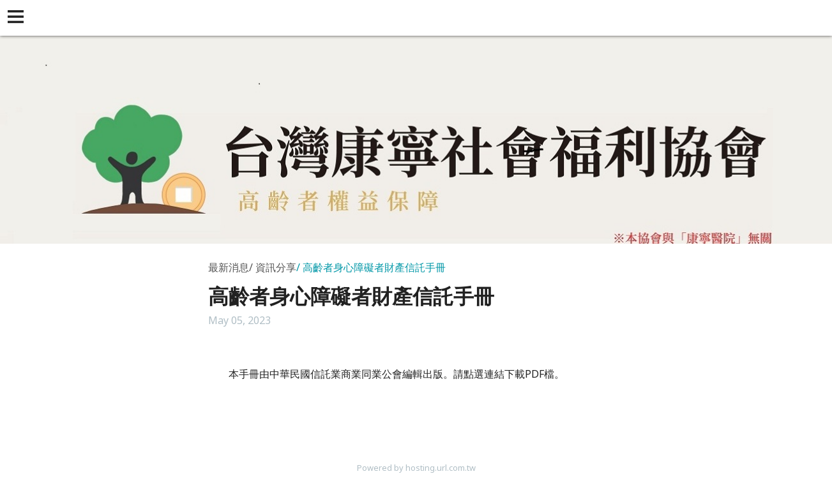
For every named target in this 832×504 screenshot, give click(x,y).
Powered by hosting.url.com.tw (416, 468)
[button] (18, 18)
